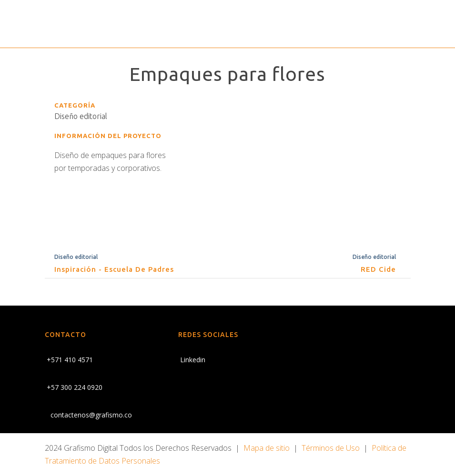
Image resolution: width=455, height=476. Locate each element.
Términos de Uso (331, 448)
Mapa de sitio (267, 448)
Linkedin (192, 360)
